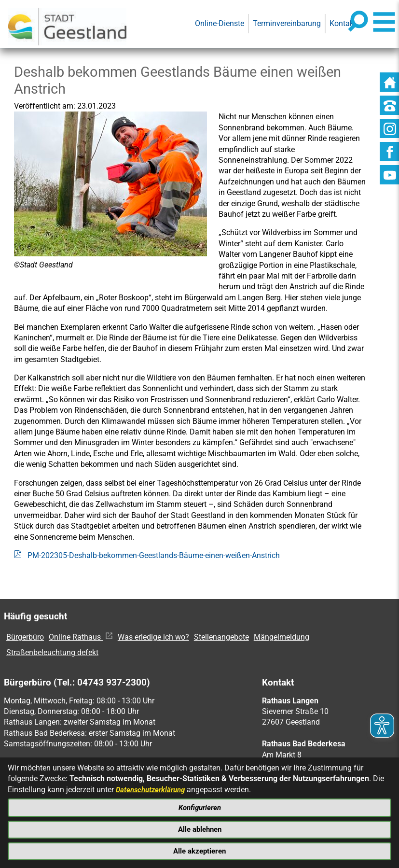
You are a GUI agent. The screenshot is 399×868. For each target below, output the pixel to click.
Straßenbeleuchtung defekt (52, 652)
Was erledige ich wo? (153, 637)
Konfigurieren (200, 805)
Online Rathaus (81, 637)
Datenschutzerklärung (153, 786)
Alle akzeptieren (200, 850)
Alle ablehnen (199, 828)
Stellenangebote (221, 637)
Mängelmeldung (282, 637)
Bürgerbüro (25, 637)
